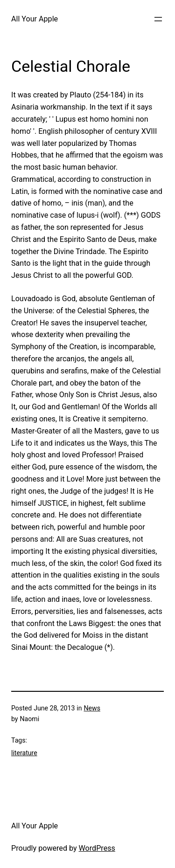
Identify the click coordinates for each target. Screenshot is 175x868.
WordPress (97, 848)
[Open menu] (158, 19)
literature (24, 753)
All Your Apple (35, 19)
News (92, 708)
